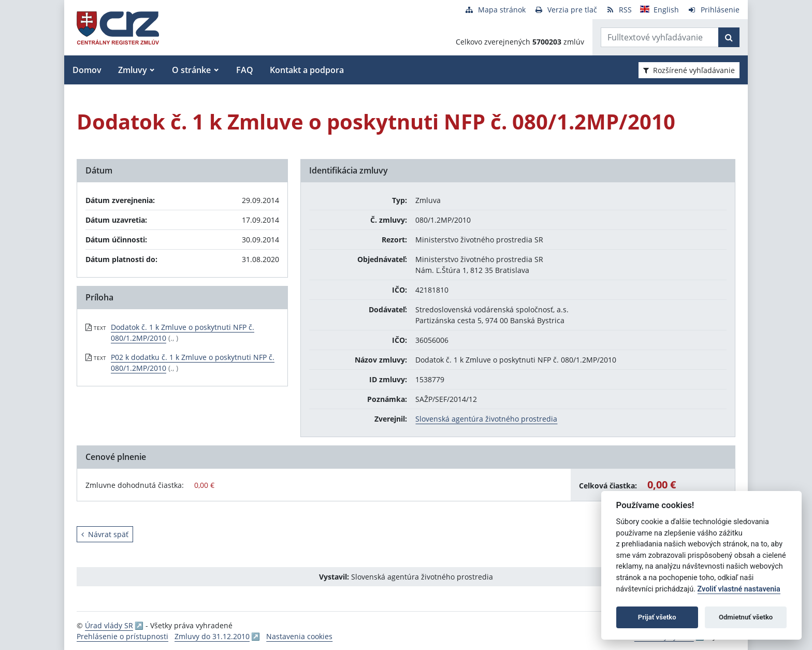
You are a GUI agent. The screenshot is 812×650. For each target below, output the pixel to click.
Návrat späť (105, 534)
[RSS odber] (619, 10)
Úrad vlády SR (109, 625)
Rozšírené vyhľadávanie (689, 70)
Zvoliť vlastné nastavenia (739, 589)
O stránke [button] (191, 70)
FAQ (245, 70)
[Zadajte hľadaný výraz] (660, 37)
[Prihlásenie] (713, 10)
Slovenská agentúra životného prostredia (486, 419)
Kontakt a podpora (307, 70)
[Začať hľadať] (729, 37)
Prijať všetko (657, 617)
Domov (87, 70)
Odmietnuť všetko (746, 617)
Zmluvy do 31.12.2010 (212, 636)
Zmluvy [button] (133, 70)
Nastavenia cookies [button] (299, 636)
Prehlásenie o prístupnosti (122, 636)
